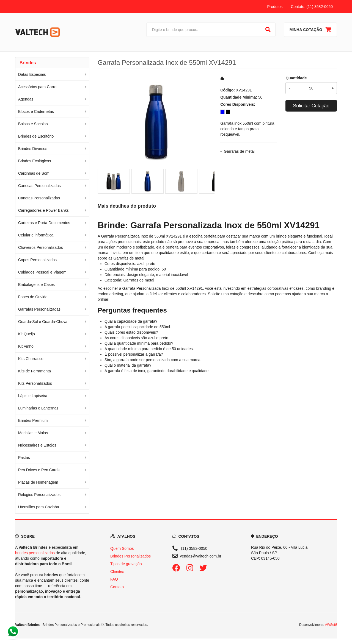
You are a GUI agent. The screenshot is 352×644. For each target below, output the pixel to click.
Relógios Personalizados (39, 495)
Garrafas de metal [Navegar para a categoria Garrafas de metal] (129, 258)
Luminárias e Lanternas (38, 408)
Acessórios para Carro (37, 87)
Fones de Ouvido (33, 297)
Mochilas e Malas (33, 433)
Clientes (117, 571)
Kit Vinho (26, 346)
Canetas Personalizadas (39, 198)
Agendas (26, 99)
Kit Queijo (27, 334)
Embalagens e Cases (36, 285)
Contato (117, 587)
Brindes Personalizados (130, 556)
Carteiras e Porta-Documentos (44, 223)
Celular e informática (36, 235)
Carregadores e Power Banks (43, 210)
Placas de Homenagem (38, 482)
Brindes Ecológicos (35, 161)
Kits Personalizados (35, 383)
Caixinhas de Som (34, 173)
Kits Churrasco (31, 359)
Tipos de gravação (126, 564)
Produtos (275, 7)
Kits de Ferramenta (35, 371)
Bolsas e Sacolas (33, 124)
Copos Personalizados (37, 260)
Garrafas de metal (239, 151)
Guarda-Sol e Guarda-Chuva (43, 322)
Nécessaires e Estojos (37, 445)
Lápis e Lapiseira (33, 396)
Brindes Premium (33, 420)
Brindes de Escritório (36, 136)
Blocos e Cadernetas (36, 111)
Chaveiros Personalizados (41, 247)
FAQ (114, 579)
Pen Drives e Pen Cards (39, 470)
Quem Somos (122, 548)
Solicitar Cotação (311, 106)
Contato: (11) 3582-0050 (312, 7)
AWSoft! (331, 625)
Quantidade (296, 78)
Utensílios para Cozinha (39, 507)
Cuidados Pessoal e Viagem (42, 272)
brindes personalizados (35, 553)
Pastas (24, 458)
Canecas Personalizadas (39, 186)
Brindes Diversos (33, 149)
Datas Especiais (32, 74)
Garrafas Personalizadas (39, 309)
